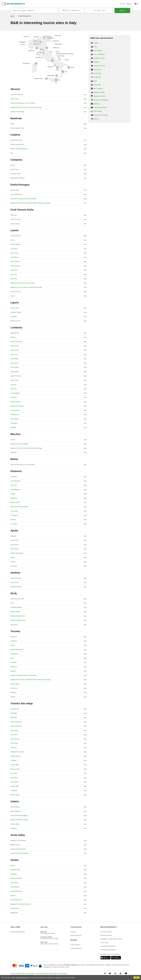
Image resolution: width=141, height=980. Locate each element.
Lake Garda (14, 363)
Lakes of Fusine (16, 219)
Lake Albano (14, 257)
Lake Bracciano (15, 266)
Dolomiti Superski (16, 722)
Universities (97, 85)
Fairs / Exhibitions (99, 54)
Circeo (13, 240)
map (85, 95)
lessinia (13, 895)
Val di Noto (14, 625)
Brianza (13, 337)
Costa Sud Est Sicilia (17, 599)
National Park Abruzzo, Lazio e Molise (23, 103)
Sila (12, 153)
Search (122, 10)
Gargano (13, 536)
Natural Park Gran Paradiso (19, 507)
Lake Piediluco (15, 807)
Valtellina (13, 427)
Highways (97, 104)
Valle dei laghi (15, 795)
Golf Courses (98, 111)
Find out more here (23, 978)
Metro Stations (98, 89)
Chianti (13, 645)
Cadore (13, 865)
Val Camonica (15, 410)
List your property (106, 932)
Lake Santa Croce (16, 891)
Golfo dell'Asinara (16, 587)
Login (130, 4)
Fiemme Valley (15, 769)
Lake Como (14, 354)
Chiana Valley (15, 684)
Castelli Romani (16, 236)
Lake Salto (14, 249)
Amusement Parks (99, 66)
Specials (73, 932)
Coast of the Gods (16, 140)
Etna (12, 603)
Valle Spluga (14, 419)
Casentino (14, 641)
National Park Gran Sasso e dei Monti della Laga (26, 107)
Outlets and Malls (99, 92)
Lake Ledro (14, 735)
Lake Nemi (14, 270)
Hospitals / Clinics (99, 58)
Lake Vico (14, 274)
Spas (95, 81)
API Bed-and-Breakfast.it (108, 950)
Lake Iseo (14, 389)
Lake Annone (15, 350)
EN (137, 4)
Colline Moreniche (16, 342)
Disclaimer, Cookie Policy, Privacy (111, 939)
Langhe (13, 494)
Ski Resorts (97, 77)
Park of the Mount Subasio (19, 815)
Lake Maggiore (15, 393)
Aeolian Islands (15, 612)
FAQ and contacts (106, 935)
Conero (13, 440)
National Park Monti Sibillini (19, 444)
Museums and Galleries (101, 100)
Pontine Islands (15, 244)
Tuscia (13, 296)
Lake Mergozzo (15, 481)
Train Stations (98, 51)
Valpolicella (14, 913)
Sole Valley (14, 778)
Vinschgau (14, 790)
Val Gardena (14, 782)
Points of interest (76, 935)
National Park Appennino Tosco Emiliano (23, 199)
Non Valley (14, 773)
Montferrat (14, 498)
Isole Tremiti (14, 540)
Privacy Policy (53, 973)
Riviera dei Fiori (16, 321)
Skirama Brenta (15, 756)
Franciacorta (14, 346)
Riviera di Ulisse (16, 292)
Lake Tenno (14, 743)
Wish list (123, 4)
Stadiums (96, 62)
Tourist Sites (97, 70)
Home (12, 16)
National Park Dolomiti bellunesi (21, 904)
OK (136, 978)
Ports (95, 47)
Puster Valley (15, 786)
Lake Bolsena (15, 262)
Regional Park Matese (18, 178)
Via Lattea (14, 524)
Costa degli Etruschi (17, 650)
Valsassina (14, 423)
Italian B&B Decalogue (18, 932)
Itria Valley (14, 566)
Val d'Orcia (14, 688)
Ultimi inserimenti (76, 948)
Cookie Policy (63, 973)
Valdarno (13, 692)
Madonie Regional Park (18, 620)
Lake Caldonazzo (16, 726)
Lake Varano (15, 549)
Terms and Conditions (42, 973)
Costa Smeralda (16, 578)
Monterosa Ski (15, 502)
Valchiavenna (15, 415)
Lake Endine (14, 359)
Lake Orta (14, 485)
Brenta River (14, 908)
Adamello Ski (15, 333)
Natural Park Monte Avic (18, 849)
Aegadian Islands (16, 607)
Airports (96, 43)
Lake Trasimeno (16, 811)
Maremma (14, 279)
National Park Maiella (17, 112)
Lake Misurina (15, 887)
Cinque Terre (15, 308)
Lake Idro (13, 385)
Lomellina (14, 397)
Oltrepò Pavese (15, 402)
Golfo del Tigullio (16, 312)
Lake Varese (14, 380)
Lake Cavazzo (15, 224)
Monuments (97, 73)
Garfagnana (14, 654)
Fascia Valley (15, 765)
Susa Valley (14, 511)
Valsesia (13, 520)
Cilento (13, 165)
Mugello (13, 671)
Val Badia (14, 760)
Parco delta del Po (16, 194)
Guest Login (104, 943)
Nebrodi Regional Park (18, 616)
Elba (12, 658)
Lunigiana (14, 317)
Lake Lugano (15, 367)
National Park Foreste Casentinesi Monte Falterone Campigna (30, 203)
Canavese (14, 477)
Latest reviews (75, 945)
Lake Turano (14, 253)
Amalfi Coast (15, 169)
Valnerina (13, 452)
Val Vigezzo (14, 515)
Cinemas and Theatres (101, 115)
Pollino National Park (17, 128)
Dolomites (14, 215)
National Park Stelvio (17, 406)
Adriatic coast (15, 190)
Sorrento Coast (15, 174)
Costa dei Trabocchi (17, 95)
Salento (13, 562)
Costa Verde (14, 582)
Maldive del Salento (17, 553)
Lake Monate (15, 372)
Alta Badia (14, 713)
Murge (13, 124)
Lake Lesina (14, 545)
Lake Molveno (15, 739)
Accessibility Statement (108, 946)
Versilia (13, 697)
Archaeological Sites (100, 107)
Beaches (96, 119)
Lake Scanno (15, 99)
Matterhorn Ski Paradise (18, 840)
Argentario (14, 637)
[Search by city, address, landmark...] (35, 10)
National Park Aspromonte (19, 149)
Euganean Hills (15, 870)
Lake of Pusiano (16, 376)
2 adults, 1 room (100, 10)
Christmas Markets (99, 96)
